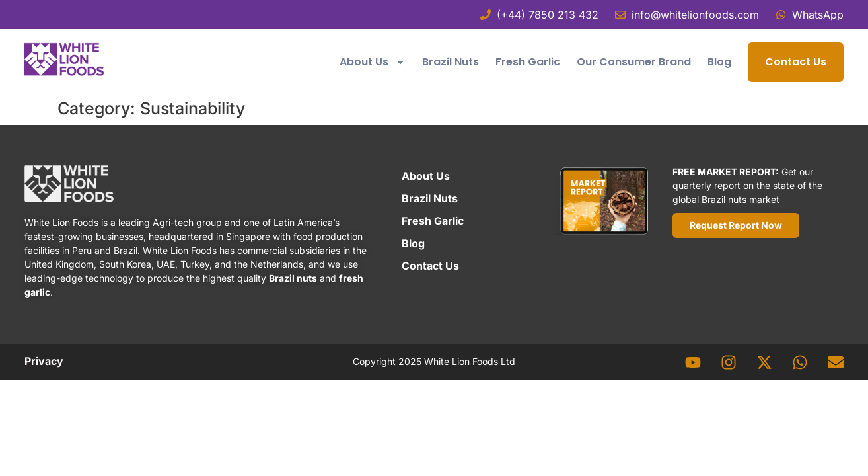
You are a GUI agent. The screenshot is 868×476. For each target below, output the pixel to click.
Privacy (44, 361)
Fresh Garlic (528, 62)
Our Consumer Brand (634, 62)
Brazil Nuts (451, 62)
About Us (373, 62)
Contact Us (796, 62)
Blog (719, 62)
